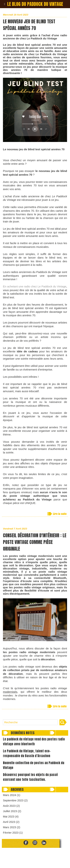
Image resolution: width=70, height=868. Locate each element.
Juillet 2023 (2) (12, 811)
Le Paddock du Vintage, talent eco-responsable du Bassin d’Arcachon (27, 753)
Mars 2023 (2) (12, 827)
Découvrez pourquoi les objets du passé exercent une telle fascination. (30, 777)
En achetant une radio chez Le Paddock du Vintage (35, 286)
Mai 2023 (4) (11, 816)
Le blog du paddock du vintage (35, 4)
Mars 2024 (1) (12, 795)
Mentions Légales (42, 862)
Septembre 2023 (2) (15, 800)
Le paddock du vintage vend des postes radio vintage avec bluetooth (34, 742)
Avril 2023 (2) (11, 822)
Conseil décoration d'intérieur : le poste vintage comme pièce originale (35, 542)
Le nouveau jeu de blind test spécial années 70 (29, 25)
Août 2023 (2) (11, 806)
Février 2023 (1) (13, 833)
